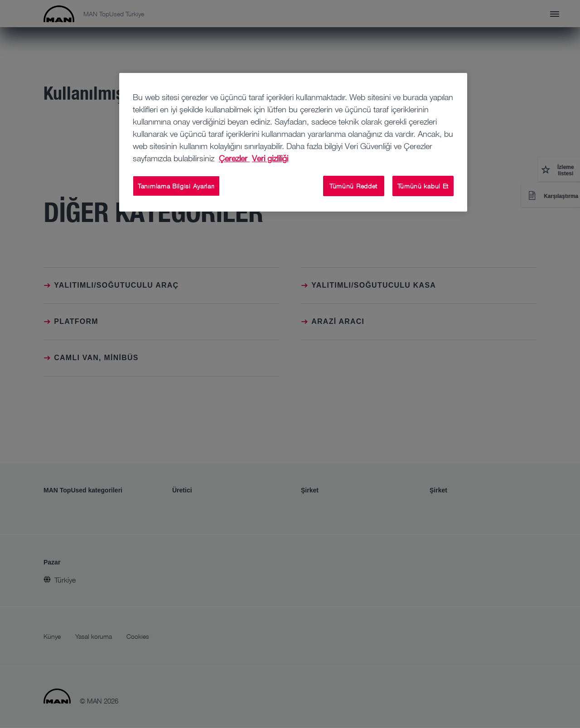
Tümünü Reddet (353, 186)
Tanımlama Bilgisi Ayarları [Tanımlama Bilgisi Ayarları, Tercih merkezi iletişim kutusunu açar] (176, 186)
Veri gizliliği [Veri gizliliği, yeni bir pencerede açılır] (270, 158)
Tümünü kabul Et (423, 186)
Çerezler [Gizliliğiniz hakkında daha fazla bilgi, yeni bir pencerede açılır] (234, 158)
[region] (293, 142)
